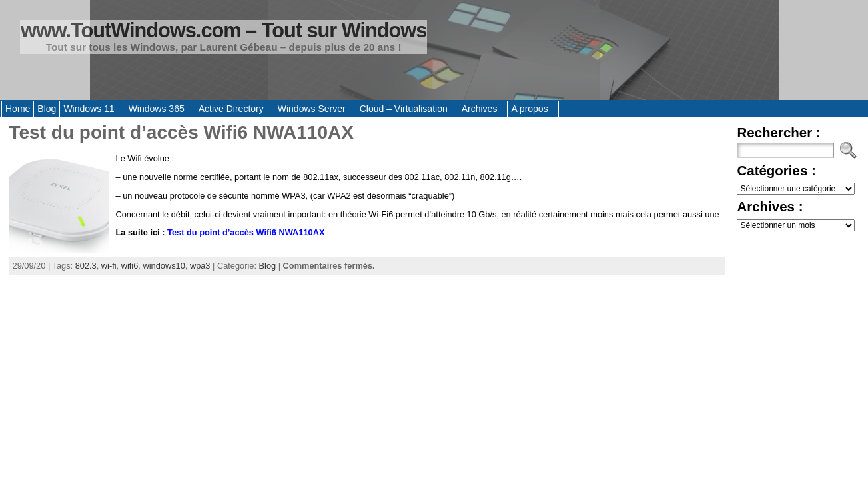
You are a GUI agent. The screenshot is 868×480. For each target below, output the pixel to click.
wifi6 (130, 266)
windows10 (164, 266)
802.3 (86, 266)
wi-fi (109, 266)
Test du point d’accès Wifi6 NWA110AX (182, 132)
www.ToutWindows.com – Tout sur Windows (223, 30)
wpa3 (200, 266)
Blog (268, 266)
